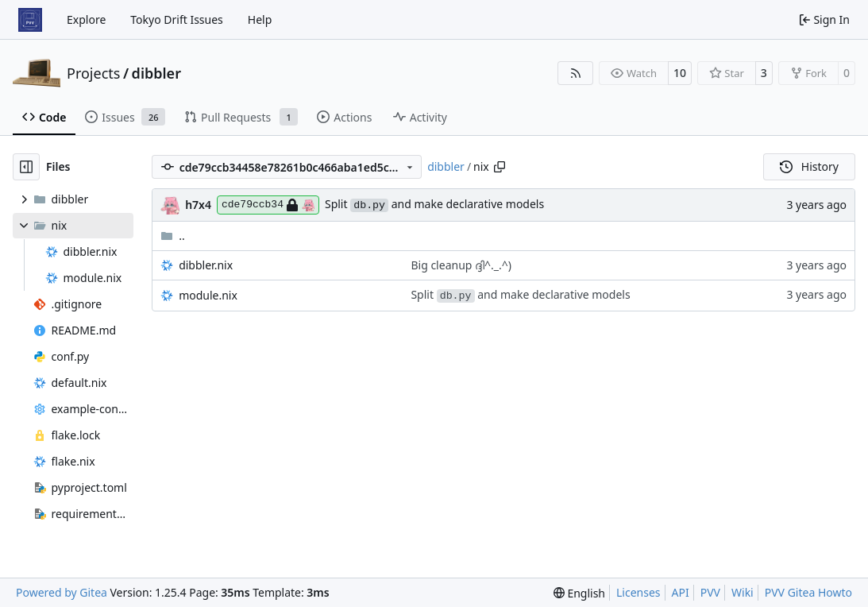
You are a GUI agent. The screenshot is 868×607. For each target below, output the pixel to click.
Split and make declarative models (434, 204)
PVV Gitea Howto (808, 592)
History (809, 166)
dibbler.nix (206, 265)
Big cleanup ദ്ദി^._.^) (461, 265)
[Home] (30, 20)
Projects (93, 73)
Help (260, 19)
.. (173, 236)
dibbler (156, 73)
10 (680, 73)
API (681, 592)
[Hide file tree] (26, 167)
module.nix (208, 295)
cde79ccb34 (268, 205)
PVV (710, 592)
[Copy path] (500, 167)
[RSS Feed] (576, 73)
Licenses (638, 592)
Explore (86, 19)
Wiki (743, 592)
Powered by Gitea (62, 592)
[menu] (579, 593)
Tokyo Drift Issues (177, 19)
